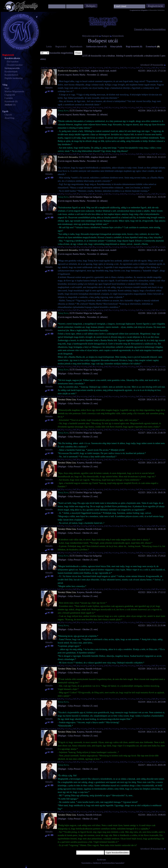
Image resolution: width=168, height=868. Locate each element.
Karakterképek (11, 72)
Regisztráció (61, 47)
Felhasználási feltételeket (157, 10)
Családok (9, 98)
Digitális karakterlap (14, 78)
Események (153, 47)
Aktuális (49, 88)
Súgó (7, 88)
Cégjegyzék (10, 95)
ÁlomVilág (9, 118)
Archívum (101, 860)
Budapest (106, 36)
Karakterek (9, 101)
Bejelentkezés (76, 47)
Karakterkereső (11, 75)
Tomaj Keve (63, 111)
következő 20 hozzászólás (153, 65)
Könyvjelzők (116, 47)
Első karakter (13, 62)
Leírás (49, 47)
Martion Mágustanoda (14, 91)
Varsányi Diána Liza (67, 400)
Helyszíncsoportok (90, 36)
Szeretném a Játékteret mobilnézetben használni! (103, 863)
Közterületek (118, 36)
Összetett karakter (15, 65)
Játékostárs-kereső (96, 47)
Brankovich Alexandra (68, 71)
